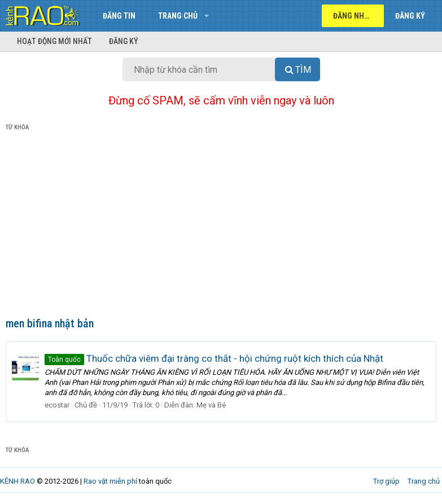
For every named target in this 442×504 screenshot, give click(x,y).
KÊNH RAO (17, 481)
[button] (206, 16)
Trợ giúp (386, 481)
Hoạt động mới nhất (54, 41)
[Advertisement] (221, 226)
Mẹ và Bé (211, 405)
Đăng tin (119, 16)
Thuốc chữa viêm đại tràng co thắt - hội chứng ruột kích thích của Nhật (214, 358)
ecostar (57, 405)
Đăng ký (124, 41)
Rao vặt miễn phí (110, 481)
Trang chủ (178, 16)
